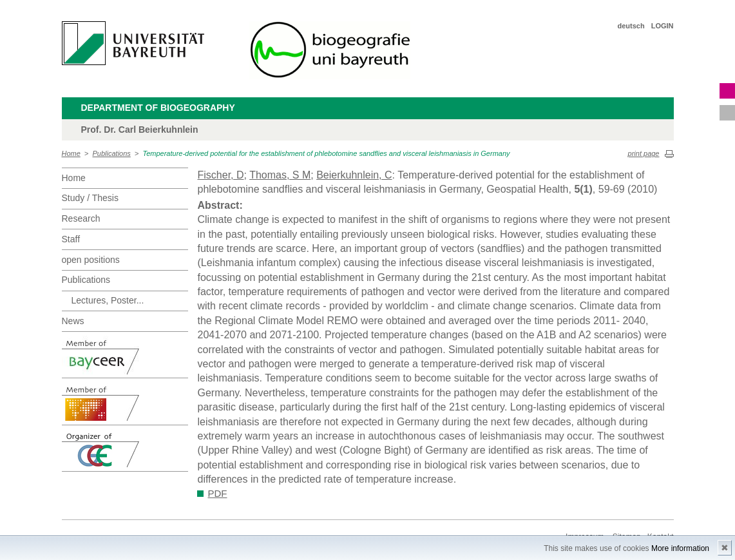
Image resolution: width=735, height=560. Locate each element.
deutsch (631, 26)
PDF (218, 493)
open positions (91, 260)
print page (644, 153)
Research (81, 218)
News (73, 321)
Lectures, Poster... (108, 300)
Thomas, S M (280, 175)
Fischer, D (221, 175)
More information (680, 548)
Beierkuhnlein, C (354, 175)
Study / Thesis (90, 198)
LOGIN (663, 26)
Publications (112, 153)
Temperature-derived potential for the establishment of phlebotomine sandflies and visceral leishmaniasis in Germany (326, 153)
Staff (71, 239)
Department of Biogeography (158, 108)
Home (71, 153)
